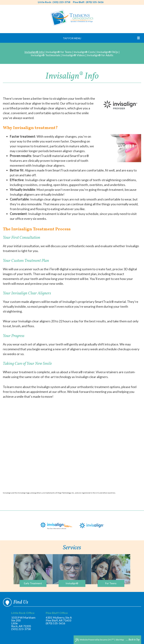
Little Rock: (45, 2)
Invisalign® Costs (84, 52)
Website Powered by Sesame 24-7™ (95, 640)
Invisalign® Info (34, 52)
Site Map (120, 640)
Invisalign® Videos (74, 55)
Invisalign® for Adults (100, 55)
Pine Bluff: (79, 2)
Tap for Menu (72, 38)
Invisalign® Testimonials (45, 55)
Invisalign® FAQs (108, 52)
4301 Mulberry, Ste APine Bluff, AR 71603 (59, 617)
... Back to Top (133, 640)
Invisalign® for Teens (59, 52)
